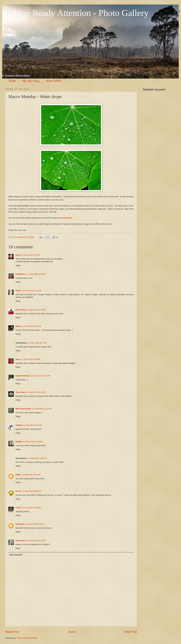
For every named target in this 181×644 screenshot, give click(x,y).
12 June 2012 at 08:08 (31, 508)
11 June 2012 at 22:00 (36, 392)
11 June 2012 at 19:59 (40, 376)
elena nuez (20, 541)
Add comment (16, 555)
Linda (18, 508)
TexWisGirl (20, 274)
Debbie (19, 425)
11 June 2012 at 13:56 (36, 310)
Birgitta (19, 442)
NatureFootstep (23, 376)
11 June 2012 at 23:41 (32, 425)
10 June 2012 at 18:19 (30, 255)
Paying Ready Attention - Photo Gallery (77, 13)
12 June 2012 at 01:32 (37, 458)
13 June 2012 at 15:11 (35, 524)
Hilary (18, 326)
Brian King (20, 310)
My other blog (31, 81)
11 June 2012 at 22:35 (42, 409)
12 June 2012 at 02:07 (31, 475)
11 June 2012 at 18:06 (30, 359)
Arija (18, 255)
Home (12, 81)
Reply (18, 265)
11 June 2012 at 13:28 (32, 291)
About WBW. (54, 81)
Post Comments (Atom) (27, 638)
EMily (18, 475)
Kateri (18, 291)
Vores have (21, 392)
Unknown (20, 524)
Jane (18, 359)
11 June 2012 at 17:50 (37, 343)
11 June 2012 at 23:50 (33, 442)
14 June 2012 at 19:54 (36, 541)
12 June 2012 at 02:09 (32, 491)
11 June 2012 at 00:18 (36, 274)
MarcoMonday (66, 218)
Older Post (131, 632)
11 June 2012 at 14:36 (31, 326)
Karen (18, 491)
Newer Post (12, 632)
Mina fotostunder (23, 409)
